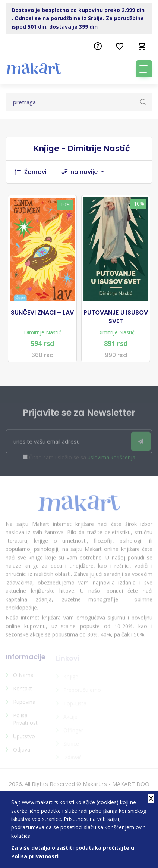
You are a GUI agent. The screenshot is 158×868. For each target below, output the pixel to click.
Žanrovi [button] (31, 172)
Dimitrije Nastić (42, 332)
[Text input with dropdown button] (79, 102)
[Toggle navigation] (144, 69)
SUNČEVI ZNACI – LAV (42, 313)
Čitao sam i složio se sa (82, 460)
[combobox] (91, 172)
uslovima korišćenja (111, 460)
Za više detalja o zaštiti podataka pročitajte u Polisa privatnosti (73, 852)
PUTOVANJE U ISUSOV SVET (116, 317)
